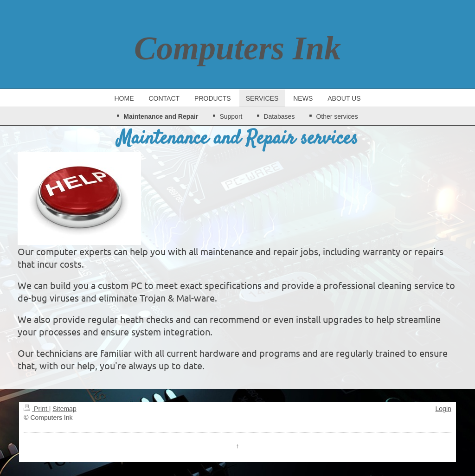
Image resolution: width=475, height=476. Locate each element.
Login (443, 409)
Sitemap (64, 409)
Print (36, 409)
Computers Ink (237, 48)
